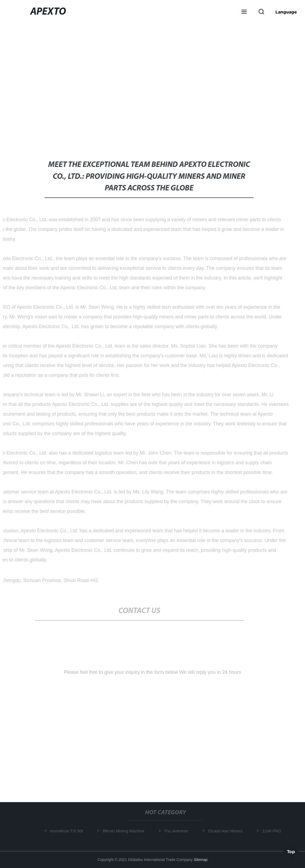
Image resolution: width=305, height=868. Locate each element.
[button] (244, 12)
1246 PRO (272, 831)
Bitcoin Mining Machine (124, 831)
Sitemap (201, 860)
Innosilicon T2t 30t (67, 831)
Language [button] (286, 12)
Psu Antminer (177, 831)
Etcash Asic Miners (226, 831)
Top (291, 852)
